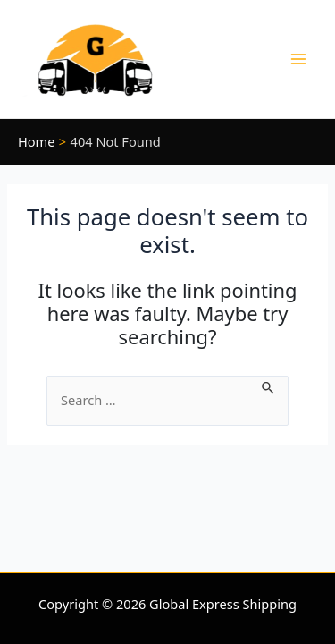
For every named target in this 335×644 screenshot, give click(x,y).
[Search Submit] (268, 386)
